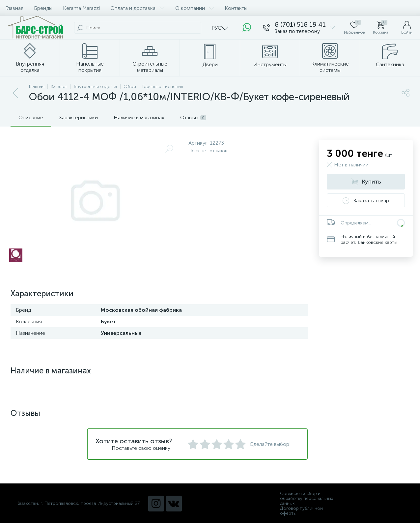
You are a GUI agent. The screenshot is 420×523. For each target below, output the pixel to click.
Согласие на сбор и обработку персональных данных (307, 498)
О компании (195, 8)
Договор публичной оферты (301, 511)
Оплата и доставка (138, 8)
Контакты (236, 8)
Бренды (43, 8)
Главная (14, 8)
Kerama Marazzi (81, 8)
